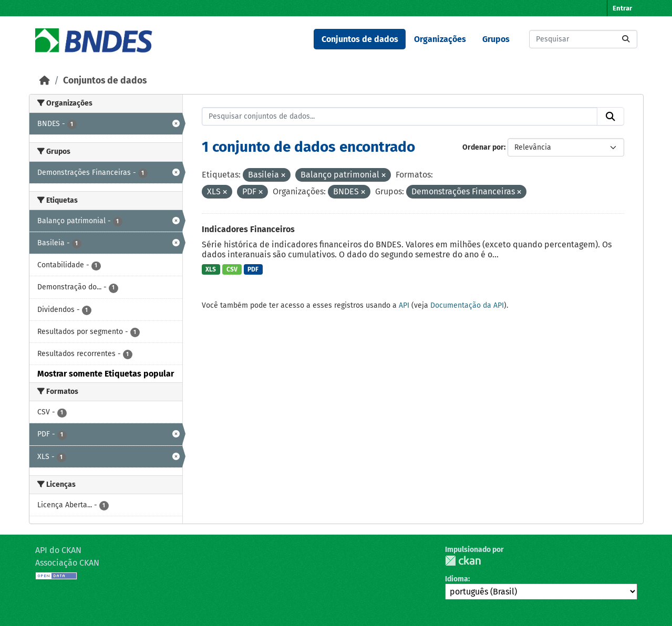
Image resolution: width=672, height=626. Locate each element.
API (404, 305)
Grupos (496, 39)
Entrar (622, 8)
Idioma (457, 579)
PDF (253, 269)
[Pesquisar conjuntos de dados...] (583, 39)
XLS (211, 269)
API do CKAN (58, 550)
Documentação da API (467, 305)
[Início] (45, 81)
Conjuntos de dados (360, 39)
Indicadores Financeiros (248, 229)
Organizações (440, 39)
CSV (232, 269)
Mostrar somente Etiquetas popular (106, 374)
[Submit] (626, 39)
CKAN (463, 561)
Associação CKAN (67, 563)
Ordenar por (483, 147)
